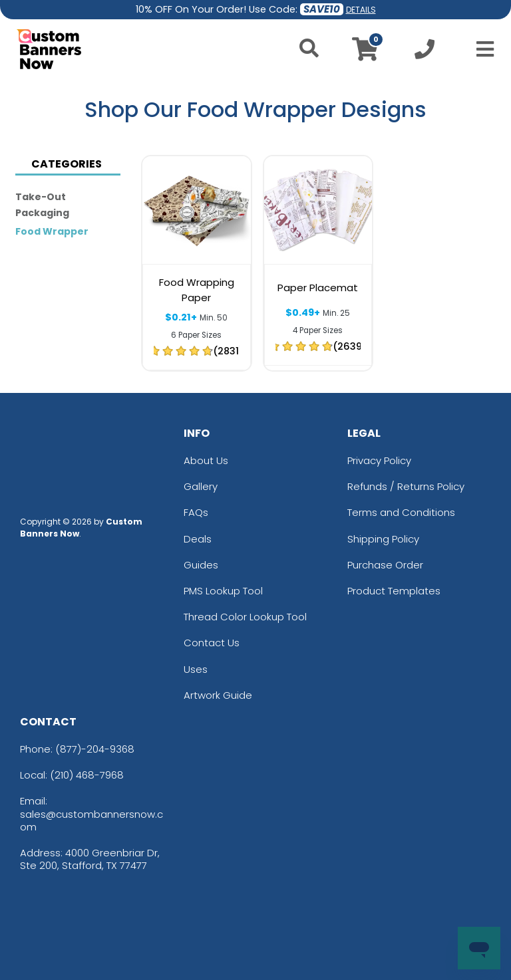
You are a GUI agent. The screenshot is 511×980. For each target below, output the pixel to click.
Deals (198, 539)
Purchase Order (385, 565)
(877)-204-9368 (95, 749)
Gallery (201, 486)
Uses (196, 669)
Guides (201, 565)
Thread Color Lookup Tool (245, 617)
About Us (206, 460)
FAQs (196, 512)
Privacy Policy (379, 460)
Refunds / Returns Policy (406, 486)
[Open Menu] (481, 49)
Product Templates (394, 591)
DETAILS (361, 10)
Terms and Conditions (401, 512)
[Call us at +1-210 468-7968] (425, 53)
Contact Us (212, 643)
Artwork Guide (218, 695)
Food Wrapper (52, 231)
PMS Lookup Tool (223, 591)
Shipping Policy (383, 539)
